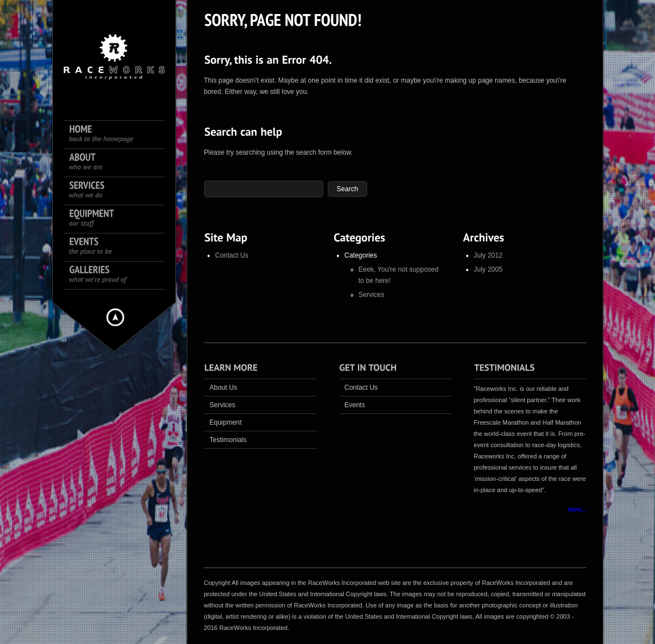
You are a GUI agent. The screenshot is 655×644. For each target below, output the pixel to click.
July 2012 (488, 255)
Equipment (226, 422)
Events (355, 405)
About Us (223, 388)
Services (372, 295)
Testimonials (228, 440)
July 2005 (488, 269)
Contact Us (232, 255)
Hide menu (115, 317)
